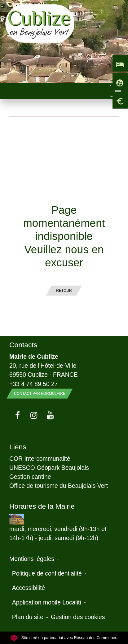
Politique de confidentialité (47, 573)
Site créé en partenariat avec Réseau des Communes (64, 638)
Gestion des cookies (78, 617)
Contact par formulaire (40, 394)
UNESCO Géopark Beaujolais (49, 468)
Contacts (23, 345)
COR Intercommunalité (40, 459)
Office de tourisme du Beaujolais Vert (59, 486)
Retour (64, 291)
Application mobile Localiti (47, 602)
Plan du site (28, 617)
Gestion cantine (30, 477)
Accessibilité (29, 588)
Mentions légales (32, 559)
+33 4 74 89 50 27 (34, 384)
